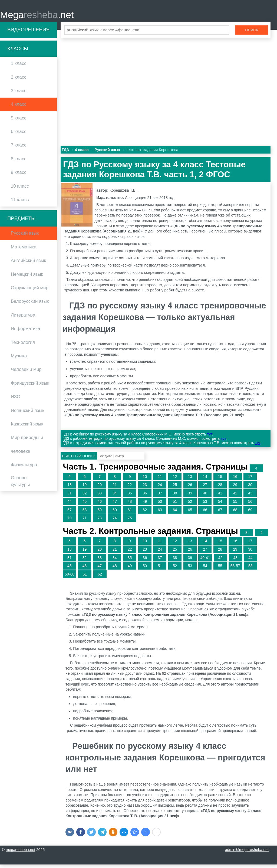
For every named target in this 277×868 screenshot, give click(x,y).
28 (220, 488)
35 (130, 496)
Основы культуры (20, 485)
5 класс (19, 121)
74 (115, 521)
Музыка (19, 359)
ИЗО (16, 400)
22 (130, 488)
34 (115, 496)
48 (130, 505)
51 (175, 505)
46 (100, 505)
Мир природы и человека (27, 448)
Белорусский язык (30, 305)
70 (70, 521)
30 (250, 488)
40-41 (205, 561)
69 (250, 513)
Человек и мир (26, 373)
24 (160, 488)
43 (250, 496)
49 (145, 505)
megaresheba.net (20, 853)
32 (85, 496)
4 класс (19, 108)
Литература (23, 318)
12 (175, 480)
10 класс (20, 189)
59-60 (70, 578)
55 (235, 505)
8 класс (19, 162)
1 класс (19, 67)
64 (175, 513)
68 (235, 513)
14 (205, 480)
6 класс (19, 135)
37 (160, 496)
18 (70, 488)
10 (145, 480)
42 (235, 496)
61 (130, 513)
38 (175, 496)
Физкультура (24, 468)
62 (145, 513)
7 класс (19, 149)
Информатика (25, 332)
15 (220, 480)
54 (220, 505)
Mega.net (37, 16)
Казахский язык (27, 427)
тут (210, 438)
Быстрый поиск (79, 459)
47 (115, 505)
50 (160, 505)
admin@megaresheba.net (247, 853)
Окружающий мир (30, 291)
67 (220, 513)
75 (130, 521)
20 (100, 488)
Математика (24, 250)
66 (205, 513)
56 (250, 505)
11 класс (20, 203)
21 (115, 488)
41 (220, 496)
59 (100, 513)
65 (190, 513)
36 (145, 496)
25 (175, 488)
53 (205, 505)
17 (250, 480)
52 (190, 505)
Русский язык (25, 237)
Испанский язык (27, 414)
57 (70, 513)
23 (145, 488)
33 (100, 496)
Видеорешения (28, 33)
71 (85, 521)
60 (115, 513)
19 (85, 488)
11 (160, 480)
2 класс (19, 80)
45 (85, 505)
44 (70, 505)
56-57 (235, 569)
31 (70, 496)
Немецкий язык (27, 277)
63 (160, 513)
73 (100, 521)
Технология (23, 346)
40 (205, 496)
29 (235, 488)
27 (205, 488)
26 (190, 488)
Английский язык (28, 264)
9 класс (19, 176)
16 (235, 480)
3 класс (19, 94)
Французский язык (30, 386)
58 (85, 513)
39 (190, 496)
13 (190, 480)
